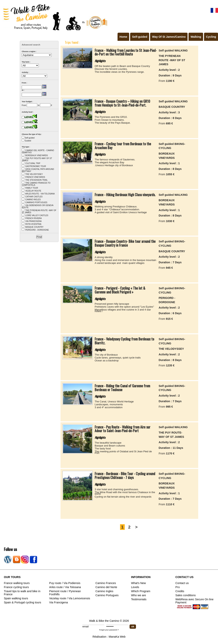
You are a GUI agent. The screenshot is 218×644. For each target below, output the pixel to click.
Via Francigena (59, 602)
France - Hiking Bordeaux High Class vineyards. (125, 195)
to (39, 105)
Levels (135, 587)
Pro (177, 587)
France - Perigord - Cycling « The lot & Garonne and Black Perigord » (120, 290)
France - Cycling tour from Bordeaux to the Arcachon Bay (123, 146)
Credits (180, 591)
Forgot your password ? (109, 630)
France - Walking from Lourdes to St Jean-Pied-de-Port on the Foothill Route (126, 52)
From (24, 105)
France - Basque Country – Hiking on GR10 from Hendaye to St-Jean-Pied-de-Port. (122, 103)
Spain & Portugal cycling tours (22, 602)
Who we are (139, 595)
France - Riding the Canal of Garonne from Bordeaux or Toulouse (122, 388)
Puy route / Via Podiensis (65, 583)
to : (23, 90)
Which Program (141, 591)
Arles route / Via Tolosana (65, 587)
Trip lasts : (26, 62)
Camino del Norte (106, 587)
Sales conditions (186, 595)
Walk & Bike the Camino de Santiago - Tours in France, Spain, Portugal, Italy (54, 16)
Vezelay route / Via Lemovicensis (70, 598)
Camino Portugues (107, 595)
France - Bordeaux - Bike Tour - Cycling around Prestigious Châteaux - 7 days (125, 476)
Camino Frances (106, 583)
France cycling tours (16, 587)
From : (24, 83)
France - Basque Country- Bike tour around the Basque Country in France (125, 243)
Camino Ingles (104, 591)
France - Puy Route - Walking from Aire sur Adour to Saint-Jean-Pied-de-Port (122, 429)
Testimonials (139, 599)
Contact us (182, 583)
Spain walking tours (16, 598)
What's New (138, 583)
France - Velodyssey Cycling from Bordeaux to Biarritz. (124, 341)
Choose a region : (29, 51)
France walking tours (17, 583)
